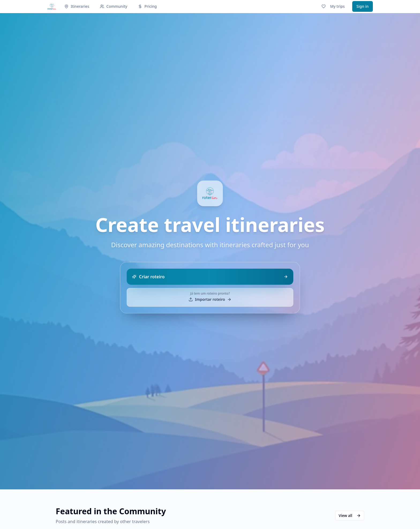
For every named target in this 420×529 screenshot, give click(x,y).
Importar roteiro (210, 299)
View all (350, 515)
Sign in (363, 6)
